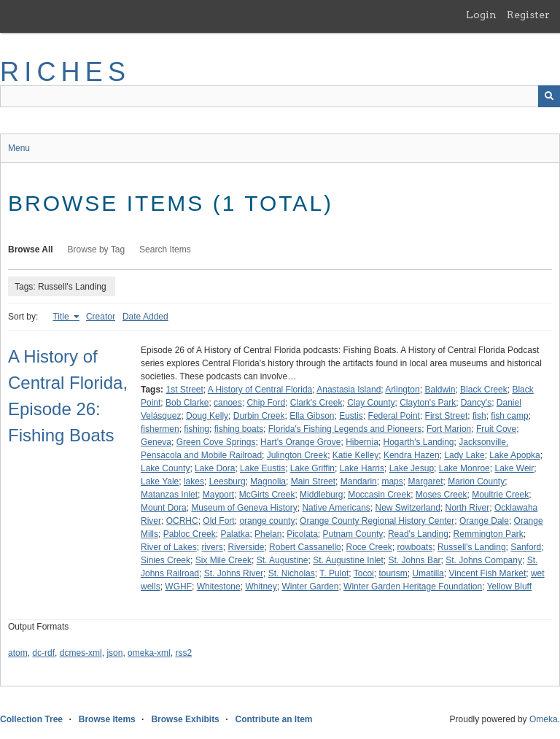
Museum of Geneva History (244, 508)
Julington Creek (297, 455)
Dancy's (476, 403)
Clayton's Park (428, 403)
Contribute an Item (273, 719)
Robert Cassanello (305, 547)
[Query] (280, 96)
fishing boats (239, 429)
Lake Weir (514, 468)
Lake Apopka (514, 455)
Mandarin (359, 481)
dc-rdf (43, 653)
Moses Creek (442, 495)
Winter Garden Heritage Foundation (413, 587)
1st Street (184, 390)
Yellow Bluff (509, 587)
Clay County (371, 403)
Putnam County (353, 534)
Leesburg (227, 481)
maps (392, 481)
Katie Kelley (355, 455)
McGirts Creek (267, 495)
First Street (447, 416)
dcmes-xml (81, 653)
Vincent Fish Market (487, 573)
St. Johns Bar (415, 560)
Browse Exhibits (185, 719)
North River (468, 508)
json (114, 653)
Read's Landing (418, 534)
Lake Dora (215, 468)
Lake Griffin (312, 468)
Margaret (425, 481)
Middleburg (321, 495)
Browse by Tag (97, 249)
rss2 (183, 653)
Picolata (302, 534)
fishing (197, 429)
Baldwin (440, 390)
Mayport (218, 495)
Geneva (156, 442)
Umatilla (428, 573)
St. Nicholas (292, 573)
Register (528, 15)
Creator (101, 317)
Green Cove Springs (216, 442)
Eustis (351, 416)
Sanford (526, 547)
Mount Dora (164, 508)
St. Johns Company (484, 560)
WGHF (178, 587)
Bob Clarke (187, 403)
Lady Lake (464, 455)
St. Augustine (283, 560)
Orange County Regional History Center (377, 521)
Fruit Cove (496, 429)
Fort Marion (449, 429)
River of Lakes (169, 547)
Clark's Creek (316, 403)
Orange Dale (484, 521)
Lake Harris (362, 468)
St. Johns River (234, 573)
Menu (19, 148)
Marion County (476, 481)
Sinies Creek (166, 560)
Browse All (31, 249)
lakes (194, 481)
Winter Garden (310, 587)
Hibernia (362, 442)
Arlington (402, 390)
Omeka (544, 719)
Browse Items (107, 719)
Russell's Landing (472, 547)
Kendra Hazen (412, 455)
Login (481, 15)
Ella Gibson (312, 416)
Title (62, 317)
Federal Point (394, 416)
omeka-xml (149, 653)
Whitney (261, 587)
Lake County (165, 468)
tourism (393, 573)
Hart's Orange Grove (300, 442)
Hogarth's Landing (419, 442)
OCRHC (182, 521)
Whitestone (219, 587)
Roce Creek (369, 547)
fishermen (160, 429)
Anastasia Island (349, 390)
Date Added (145, 317)
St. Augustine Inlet (348, 560)
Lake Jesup (412, 468)
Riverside (246, 547)
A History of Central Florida (260, 390)
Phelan (268, 534)
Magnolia (268, 481)
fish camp (509, 416)
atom (18, 653)
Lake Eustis (262, 468)
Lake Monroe (464, 468)
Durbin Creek (259, 416)
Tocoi (364, 573)
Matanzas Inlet (169, 495)
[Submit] (549, 96)
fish (479, 416)
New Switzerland (407, 508)
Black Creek (484, 390)
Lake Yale (160, 481)
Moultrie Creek (500, 495)
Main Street (313, 481)
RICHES (65, 72)
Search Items (165, 249)
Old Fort (218, 521)
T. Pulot (334, 573)
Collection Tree (31, 719)
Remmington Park (489, 534)
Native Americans (336, 508)
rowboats (415, 547)
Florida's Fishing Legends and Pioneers (345, 429)
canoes (228, 403)
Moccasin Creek (379, 495)
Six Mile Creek (223, 560)
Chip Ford (266, 403)
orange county (267, 521)
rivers (212, 547)
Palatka (235, 534)
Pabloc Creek (190, 534)
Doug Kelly (207, 416)
